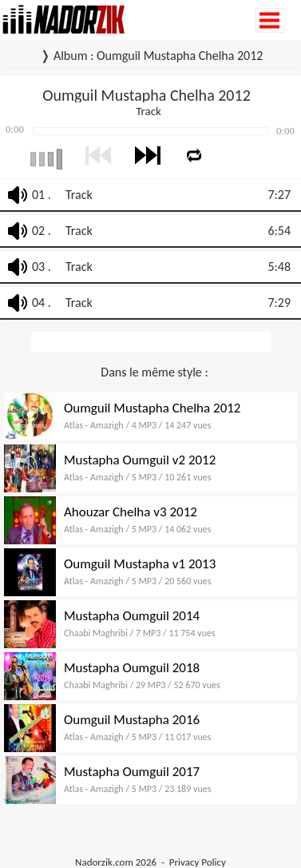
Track (79, 195)
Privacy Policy (198, 862)
